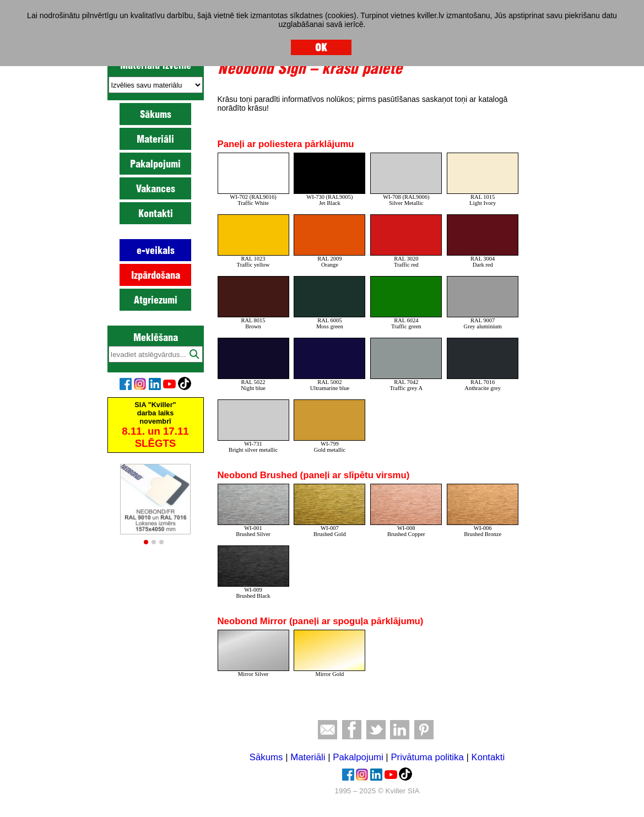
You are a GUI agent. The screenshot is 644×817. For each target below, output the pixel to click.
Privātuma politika (427, 757)
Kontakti (156, 213)
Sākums (156, 114)
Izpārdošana (156, 275)
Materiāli (155, 139)
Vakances (156, 188)
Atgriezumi (156, 300)
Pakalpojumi (155, 164)
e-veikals (156, 250)
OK (321, 47)
